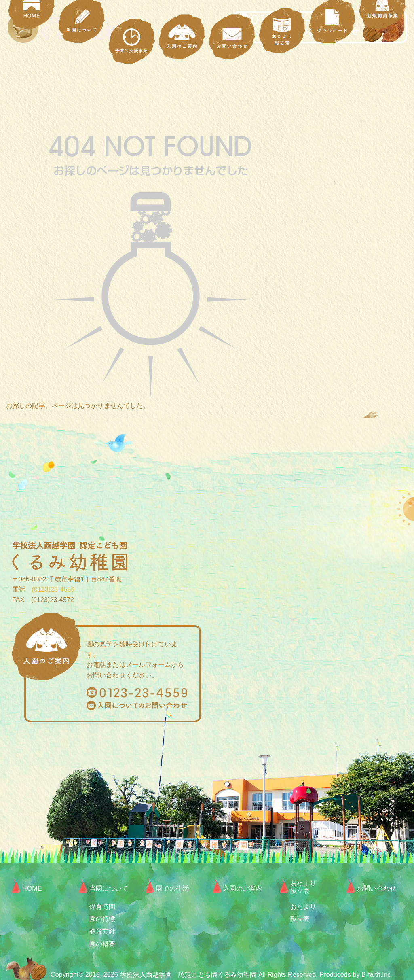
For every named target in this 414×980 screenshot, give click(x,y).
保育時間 (102, 907)
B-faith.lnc (376, 975)
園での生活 (172, 888)
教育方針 (102, 931)
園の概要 (102, 944)
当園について (109, 888)
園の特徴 (102, 919)
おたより (303, 907)
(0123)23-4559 (50, 589)
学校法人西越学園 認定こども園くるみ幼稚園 (188, 975)
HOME (32, 888)
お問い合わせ (377, 888)
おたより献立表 (303, 887)
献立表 (300, 919)
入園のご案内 (243, 888)
